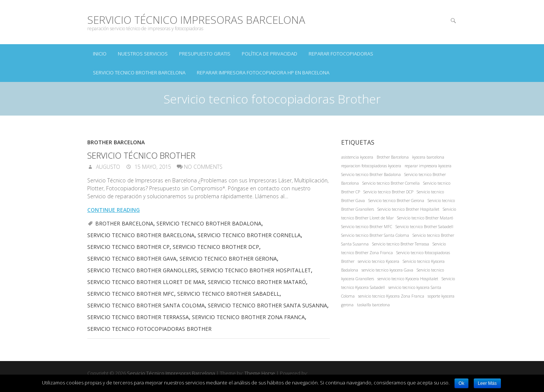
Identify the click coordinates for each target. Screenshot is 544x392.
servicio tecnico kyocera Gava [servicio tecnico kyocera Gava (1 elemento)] (387, 270)
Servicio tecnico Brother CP (128, 247)
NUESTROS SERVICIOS (143, 54)
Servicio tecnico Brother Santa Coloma (146, 305)
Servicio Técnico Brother (141, 155)
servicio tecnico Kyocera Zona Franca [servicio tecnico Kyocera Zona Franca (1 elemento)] (391, 296)
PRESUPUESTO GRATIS (205, 54)
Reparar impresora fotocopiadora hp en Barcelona (263, 73)
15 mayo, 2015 (152, 167)
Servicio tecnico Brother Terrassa (138, 317)
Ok (461, 383)
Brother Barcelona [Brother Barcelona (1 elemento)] (393, 157)
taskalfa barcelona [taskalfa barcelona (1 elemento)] (373, 305)
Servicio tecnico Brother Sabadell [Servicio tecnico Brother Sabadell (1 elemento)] (424, 227)
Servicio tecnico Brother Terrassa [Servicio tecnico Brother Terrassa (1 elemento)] (401, 244)
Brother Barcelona (116, 142)
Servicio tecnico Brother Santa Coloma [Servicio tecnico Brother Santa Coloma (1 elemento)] (375, 235)
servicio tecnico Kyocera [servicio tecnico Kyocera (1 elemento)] (379, 261)
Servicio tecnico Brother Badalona (209, 223)
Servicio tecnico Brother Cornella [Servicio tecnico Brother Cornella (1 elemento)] (391, 183)
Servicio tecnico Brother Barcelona (139, 73)
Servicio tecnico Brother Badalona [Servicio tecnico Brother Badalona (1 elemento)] (371, 174)
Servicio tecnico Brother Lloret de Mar (146, 282)
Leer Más (487, 383)
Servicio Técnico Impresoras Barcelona (196, 20)
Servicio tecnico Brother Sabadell (228, 294)
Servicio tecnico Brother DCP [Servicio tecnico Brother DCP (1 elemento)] (388, 192)
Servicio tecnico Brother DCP (216, 247)
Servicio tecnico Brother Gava (132, 259)
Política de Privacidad (270, 54)
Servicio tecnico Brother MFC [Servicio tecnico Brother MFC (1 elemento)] (367, 227)
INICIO (100, 54)
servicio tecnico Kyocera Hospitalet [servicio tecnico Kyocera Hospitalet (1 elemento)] (408, 279)
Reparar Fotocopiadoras (341, 54)
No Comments (203, 167)
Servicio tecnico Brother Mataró (257, 282)
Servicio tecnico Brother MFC (131, 294)
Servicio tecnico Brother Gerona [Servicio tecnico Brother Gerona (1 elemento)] (396, 201)
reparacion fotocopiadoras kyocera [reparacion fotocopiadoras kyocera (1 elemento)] (371, 166)
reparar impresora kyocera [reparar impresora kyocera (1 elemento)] (428, 166)
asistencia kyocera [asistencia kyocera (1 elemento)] (357, 157)
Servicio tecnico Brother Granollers (142, 270)
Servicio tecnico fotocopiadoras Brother (149, 329)
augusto (107, 167)
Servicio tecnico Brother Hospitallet (256, 270)
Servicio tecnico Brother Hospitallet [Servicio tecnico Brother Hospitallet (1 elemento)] (408, 209)
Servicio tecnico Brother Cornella (249, 235)
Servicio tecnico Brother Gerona (228, 259)
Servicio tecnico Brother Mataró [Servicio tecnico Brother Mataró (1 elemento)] (425, 218)
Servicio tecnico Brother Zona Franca (248, 317)
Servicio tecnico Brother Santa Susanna (267, 305)
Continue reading (114, 210)
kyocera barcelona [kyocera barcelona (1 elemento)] (428, 157)
